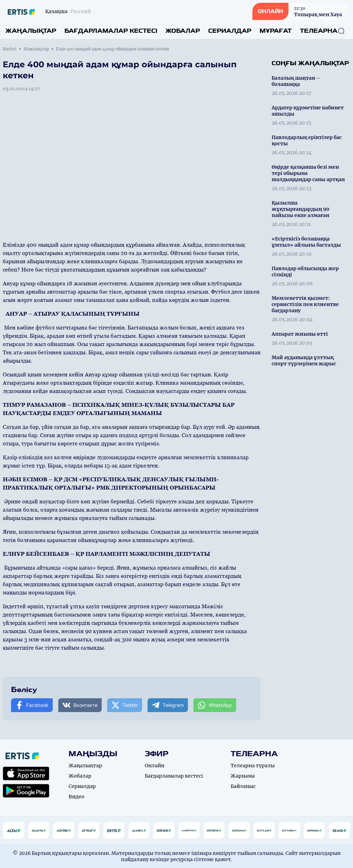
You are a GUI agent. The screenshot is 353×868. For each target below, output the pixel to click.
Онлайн (155, 766)
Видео (77, 797)
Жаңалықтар (31, 31)
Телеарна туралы (253, 766)
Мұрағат (276, 31)
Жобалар (183, 31)
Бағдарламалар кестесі (111, 31)
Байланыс (243, 786)
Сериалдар (230, 31)
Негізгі (10, 49)
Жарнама (243, 776)
